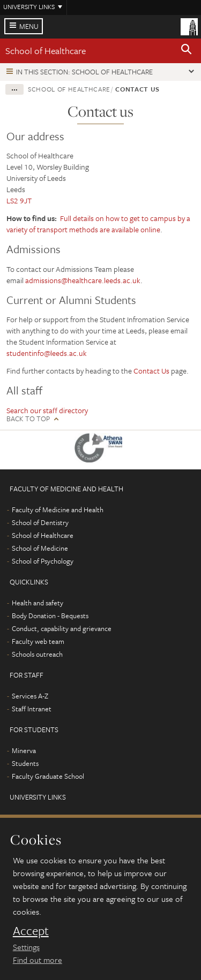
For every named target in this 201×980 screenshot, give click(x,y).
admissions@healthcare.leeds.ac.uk (83, 280)
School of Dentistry (40, 522)
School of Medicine (40, 548)
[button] (187, 51)
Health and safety (38, 603)
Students (25, 763)
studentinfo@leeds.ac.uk (47, 353)
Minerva (24, 750)
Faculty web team (38, 641)
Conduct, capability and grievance (62, 628)
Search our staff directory (47, 410)
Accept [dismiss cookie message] (31, 931)
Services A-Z (30, 696)
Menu (29, 26)
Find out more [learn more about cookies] (38, 960)
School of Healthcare (46, 51)
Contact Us (151, 371)
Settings (26, 947)
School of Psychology (43, 561)
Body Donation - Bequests (50, 616)
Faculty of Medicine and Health (58, 510)
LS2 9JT (19, 200)
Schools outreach (37, 654)
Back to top (28, 419)
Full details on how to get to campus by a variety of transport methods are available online (98, 224)
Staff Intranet (32, 709)
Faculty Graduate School (48, 776)
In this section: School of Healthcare (84, 72)
